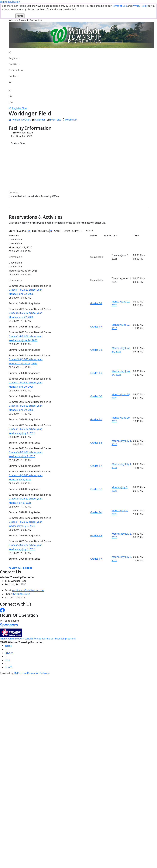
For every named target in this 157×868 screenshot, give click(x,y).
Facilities (14, 64)
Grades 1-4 (96, 327)
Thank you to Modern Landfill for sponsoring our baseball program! (38, 639)
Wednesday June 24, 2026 (23, 340)
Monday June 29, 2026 (21, 387)
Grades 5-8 (96, 303)
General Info (16, 70)
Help (7, 660)
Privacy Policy (140, 6)
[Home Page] (17, 52)
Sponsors (9, 625)
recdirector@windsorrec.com (28, 590)
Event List (55, 120)
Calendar (40, 120)
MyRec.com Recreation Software (32, 673)
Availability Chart (20, 120)
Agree (20, 16)
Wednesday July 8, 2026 (22, 526)
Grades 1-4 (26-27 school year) (26, 290)
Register (13, 58)
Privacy (9, 653)
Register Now (20, 108)
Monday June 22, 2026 (21, 294)
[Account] (17, 82)
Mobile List (71, 120)
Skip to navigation (10, 2)
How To (9, 667)
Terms (8, 646)
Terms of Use (119, 6)
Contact (13, 76)
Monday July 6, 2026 (20, 480)
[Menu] (11, 102)
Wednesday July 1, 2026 (22, 433)
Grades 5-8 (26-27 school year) (26, 313)
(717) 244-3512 (21, 594)
